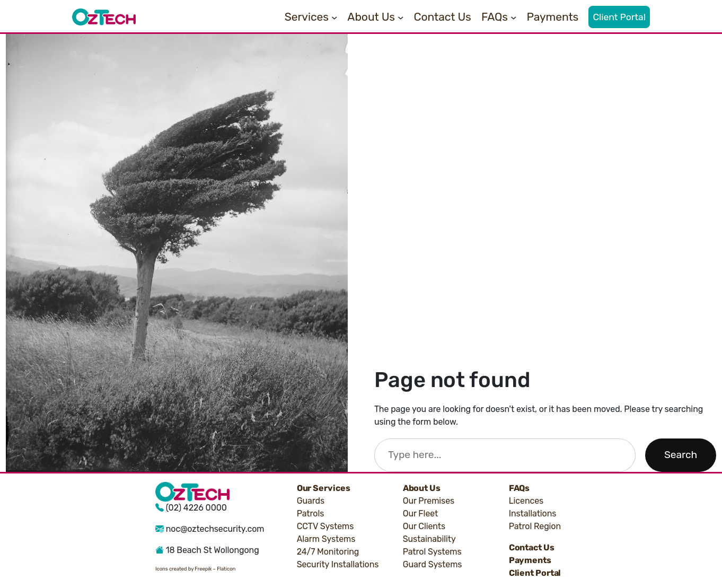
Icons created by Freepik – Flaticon (195, 569)
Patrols (311, 514)
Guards (311, 501)
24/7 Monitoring (328, 552)
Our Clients (424, 526)
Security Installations (338, 564)
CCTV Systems (325, 526)
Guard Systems (433, 564)
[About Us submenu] (401, 17)
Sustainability (429, 539)
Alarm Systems (326, 539)
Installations (533, 514)
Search (681, 455)
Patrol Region (535, 526)
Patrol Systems (432, 552)
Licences (526, 501)
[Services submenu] (334, 17)
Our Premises (429, 501)
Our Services (324, 488)
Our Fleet (421, 514)
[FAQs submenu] (514, 17)
